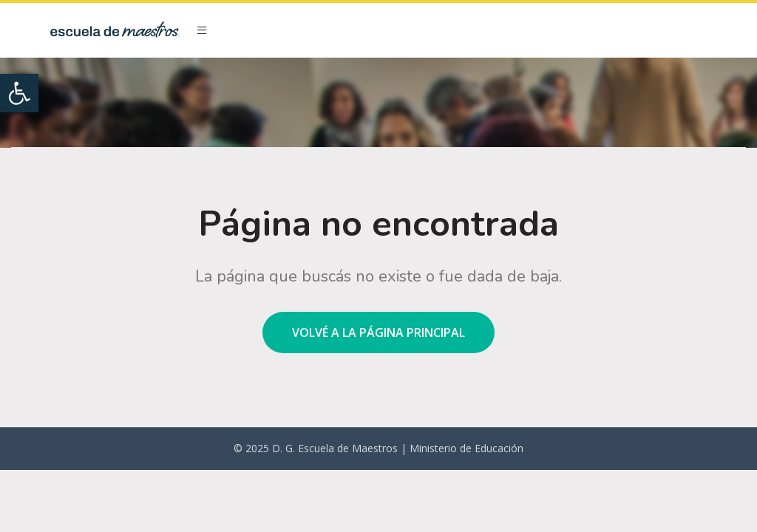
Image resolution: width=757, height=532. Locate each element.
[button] (19, 93)
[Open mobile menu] (202, 30)
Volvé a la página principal (378, 332)
